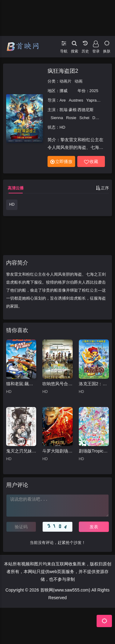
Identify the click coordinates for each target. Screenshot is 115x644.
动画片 (65, 81)
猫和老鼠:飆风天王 (21, 384)
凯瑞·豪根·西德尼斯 (77, 110)
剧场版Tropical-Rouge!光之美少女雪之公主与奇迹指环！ (94, 451)
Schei (84, 118)
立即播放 (61, 162)
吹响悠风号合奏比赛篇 (57, 384)
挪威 (63, 91)
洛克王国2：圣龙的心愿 (94, 384)
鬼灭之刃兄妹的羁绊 (21, 451)
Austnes (76, 100)
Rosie (71, 118)
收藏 (91, 162)
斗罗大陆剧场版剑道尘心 (57, 451)
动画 (79, 81)
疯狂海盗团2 (63, 71)
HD (12, 204)
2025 (94, 91)
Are (63, 100)
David (97, 118)
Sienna (57, 118)
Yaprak (92, 100)
